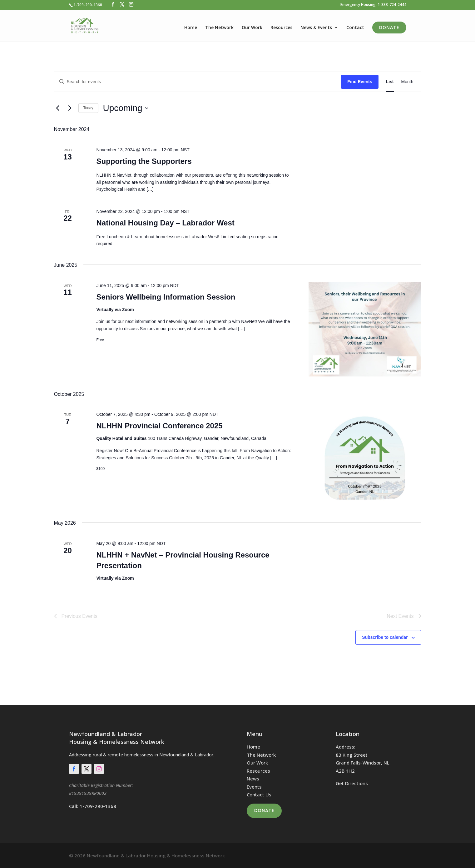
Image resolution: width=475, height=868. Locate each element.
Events (254, 787)
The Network (219, 28)
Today (88, 108)
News (253, 779)
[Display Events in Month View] (407, 82)
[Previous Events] (58, 108)
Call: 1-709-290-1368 (93, 806)
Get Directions (352, 783)
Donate (389, 27)
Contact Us (259, 795)
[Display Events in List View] (390, 82)
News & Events (316, 28)
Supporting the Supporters (144, 161)
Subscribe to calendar (385, 637)
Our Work (252, 28)
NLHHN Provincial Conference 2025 (159, 426)
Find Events (360, 82)
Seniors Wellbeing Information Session (166, 297)
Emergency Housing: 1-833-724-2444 (373, 5)
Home (191, 28)
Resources (281, 28)
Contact (355, 28)
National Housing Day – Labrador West (165, 223)
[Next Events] (70, 108)
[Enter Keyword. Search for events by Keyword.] (198, 82)
